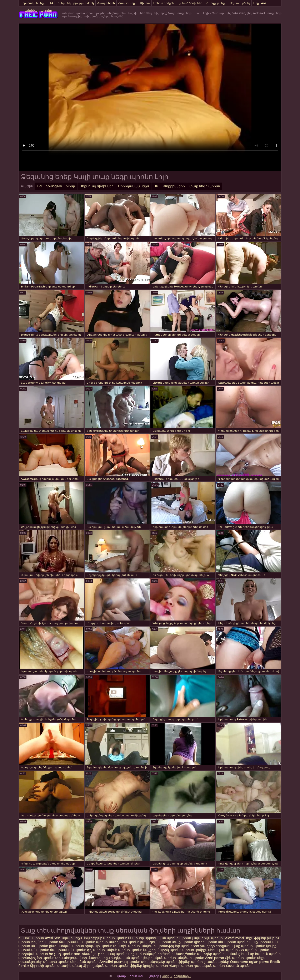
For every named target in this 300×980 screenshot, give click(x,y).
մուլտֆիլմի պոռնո (99, 938)
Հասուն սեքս (127, 3)
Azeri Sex (53, 938)
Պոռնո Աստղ (173, 954)
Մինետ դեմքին (164, 3)
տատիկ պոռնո (126, 946)
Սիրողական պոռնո (100, 966)
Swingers (54, 186)
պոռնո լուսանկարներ (211, 962)
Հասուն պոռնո (239, 966)
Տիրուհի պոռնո (44, 966)
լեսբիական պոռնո (160, 958)
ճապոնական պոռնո (77, 942)
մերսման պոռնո (84, 962)
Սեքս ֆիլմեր (256, 938)
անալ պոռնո (116, 954)
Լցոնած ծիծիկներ (190, 3)
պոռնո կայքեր (143, 950)
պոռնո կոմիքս (266, 946)
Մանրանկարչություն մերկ (75, 3)
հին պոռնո (49, 942)
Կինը (71, 186)
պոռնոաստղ (107, 942)
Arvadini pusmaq (114, 962)
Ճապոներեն (106, 3)
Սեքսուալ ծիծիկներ (97, 186)
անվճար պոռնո (38, 11)
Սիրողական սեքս (33, 3)
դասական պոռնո (210, 966)
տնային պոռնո (56, 962)
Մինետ (145, 3)
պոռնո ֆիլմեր (178, 962)
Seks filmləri (234, 938)
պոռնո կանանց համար (234, 954)
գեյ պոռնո (96, 950)
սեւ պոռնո (227, 942)
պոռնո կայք (247, 942)
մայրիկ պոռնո (169, 950)
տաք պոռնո (182, 942)
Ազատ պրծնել (240, 3)
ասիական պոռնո (34, 950)
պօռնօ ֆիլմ (29, 942)
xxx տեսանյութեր (89, 954)
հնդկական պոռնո (127, 958)
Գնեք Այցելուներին (176, 976)
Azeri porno (215, 958)
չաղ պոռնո (64, 954)
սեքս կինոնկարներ (145, 954)
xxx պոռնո (248, 950)
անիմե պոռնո (118, 950)
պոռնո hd (45, 954)
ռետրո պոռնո (181, 966)
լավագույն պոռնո (208, 938)
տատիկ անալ (70, 966)
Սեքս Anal (260, 3)
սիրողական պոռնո (162, 938)
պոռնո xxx (190, 946)
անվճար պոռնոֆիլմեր (160, 946)
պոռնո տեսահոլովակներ (65, 958)
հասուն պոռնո (31, 938)
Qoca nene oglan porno (250, 962)
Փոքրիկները (174, 186)
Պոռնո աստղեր (199, 954)
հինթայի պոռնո (99, 946)
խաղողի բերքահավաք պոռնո (226, 946)
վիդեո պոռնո (206, 942)
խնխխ (273, 938)
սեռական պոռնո (223, 950)
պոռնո (185, 938)
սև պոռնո (39, 946)
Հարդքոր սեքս (216, 3)
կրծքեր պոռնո (156, 966)
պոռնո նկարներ (130, 938)
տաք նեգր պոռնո (205, 186)
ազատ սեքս (71, 938)
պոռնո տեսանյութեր (147, 962)
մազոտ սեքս (99, 958)
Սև (156, 186)
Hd (51, 3)
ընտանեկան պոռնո (66, 946)
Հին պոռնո (235, 958)
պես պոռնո (129, 942)
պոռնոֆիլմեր (30, 958)
